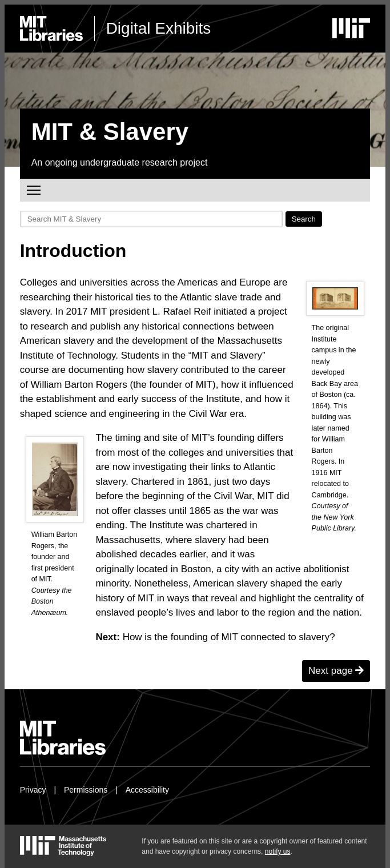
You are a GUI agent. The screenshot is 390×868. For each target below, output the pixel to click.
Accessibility (147, 790)
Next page (336, 671)
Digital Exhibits (159, 28)
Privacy (33, 790)
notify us (278, 851)
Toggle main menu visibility (34, 189)
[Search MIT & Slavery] (151, 219)
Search (304, 219)
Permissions (86, 790)
